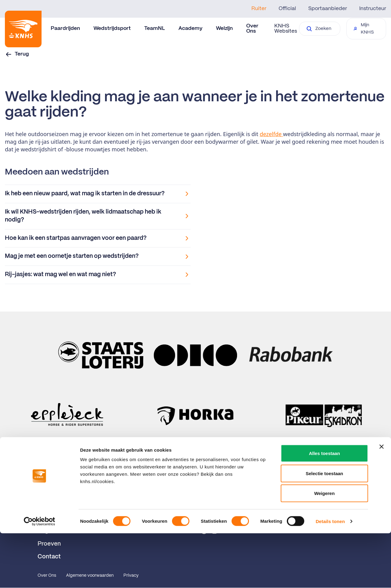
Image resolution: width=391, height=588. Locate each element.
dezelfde (271, 134)
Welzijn (224, 28)
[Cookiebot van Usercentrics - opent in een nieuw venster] (40, 576)
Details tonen (330, 576)
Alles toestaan (324, 508)
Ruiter (259, 9)
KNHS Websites (286, 29)
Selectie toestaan (325, 528)
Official (287, 9)
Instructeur (373, 9)
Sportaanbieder (328, 9)
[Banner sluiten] (382, 501)
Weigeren (324, 548)
